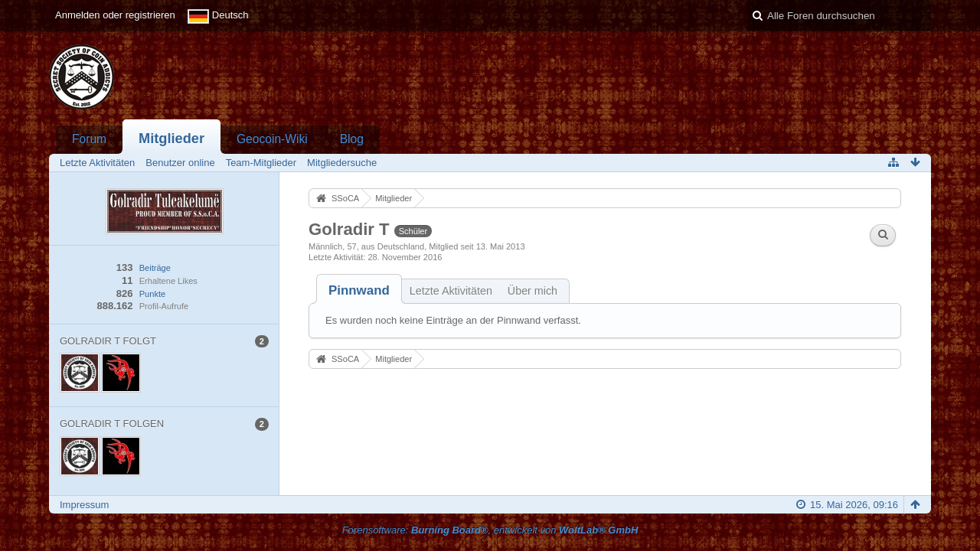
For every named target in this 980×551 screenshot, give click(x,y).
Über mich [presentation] (532, 291)
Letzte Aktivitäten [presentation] (451, 291)
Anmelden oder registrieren (115, 15)
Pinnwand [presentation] (359, 290)
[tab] (359, 290)
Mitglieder (171, 139)
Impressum (84, 505)
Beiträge (155, 268)
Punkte (152, 294)
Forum (89, 139)
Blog (352, 139)
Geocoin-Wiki (272, 139)
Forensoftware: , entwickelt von (490, 530)
